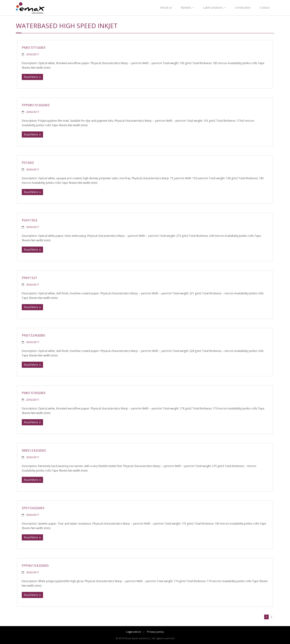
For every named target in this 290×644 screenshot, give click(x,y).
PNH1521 (30, 278)
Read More (31, 77)
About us (166, 8)
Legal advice (134, 632)
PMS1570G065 (34, 393)
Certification (243, 8)
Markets (186, 8)
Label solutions (213, 8)
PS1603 (28, 162)
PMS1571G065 (34, 47)
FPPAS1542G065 (35, 565)
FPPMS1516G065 (36, 105)
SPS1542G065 (33, 508)
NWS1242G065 (34, 450)
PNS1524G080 (33, 335)
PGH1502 (30, 220)
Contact (265, 8)
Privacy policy (155, 632)
